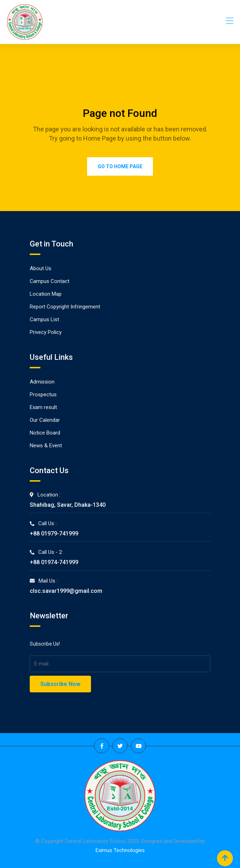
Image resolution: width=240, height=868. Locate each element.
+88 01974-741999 (54, 562)
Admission (42, 382)
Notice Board (45, 433)
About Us (41, 268)
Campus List (44, 319)
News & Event (46, 446)
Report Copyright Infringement (65, 307)
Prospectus (43, 395)
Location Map (46, 294)
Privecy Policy (46, 332)
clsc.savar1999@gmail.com (66, 591)
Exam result (43, 407)
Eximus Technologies (120, 850)
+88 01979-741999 (54, 534)
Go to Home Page (120, 166)
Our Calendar (45, 420)
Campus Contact (50, 281)
